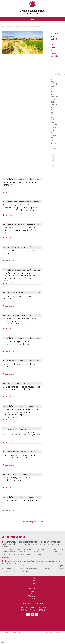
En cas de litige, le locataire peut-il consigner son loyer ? (18, 479)
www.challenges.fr (58, 74)
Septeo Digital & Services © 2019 (55, 632)
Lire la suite (55, 146)
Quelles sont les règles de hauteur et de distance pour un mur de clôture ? (22, 388)
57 (30, 522)
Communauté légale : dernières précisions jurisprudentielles (17, 343)
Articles (33, 599)
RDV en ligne (32, 596)
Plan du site (5, 632)
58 (33, 522)
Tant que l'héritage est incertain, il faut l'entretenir (20, 184)
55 (24, 522)
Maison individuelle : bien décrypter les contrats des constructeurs (21, 456)
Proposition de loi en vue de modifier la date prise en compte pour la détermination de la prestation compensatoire (21, 413)
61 (42, 522)
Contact (32, 593)
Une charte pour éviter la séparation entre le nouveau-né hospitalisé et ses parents (20, 230)
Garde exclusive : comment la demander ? (21, 502)
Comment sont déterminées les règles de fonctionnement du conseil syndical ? (21, 433)
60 (39, 522)
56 (27, 522)
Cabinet (33, 581)
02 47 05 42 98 (26, 610)
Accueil (11, 27)
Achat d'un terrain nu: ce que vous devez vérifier (28, 27)
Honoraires (33, 588)
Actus (32, 591)
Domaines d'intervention (33, 586)
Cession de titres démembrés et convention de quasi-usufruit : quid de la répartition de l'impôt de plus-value (21, 208)
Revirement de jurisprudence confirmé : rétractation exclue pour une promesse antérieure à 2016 (21, 321)
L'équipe (32, 583)
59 (36, 522)
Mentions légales (16, 632)
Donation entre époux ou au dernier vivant (20, 365)
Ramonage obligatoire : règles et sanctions (17, 297)
